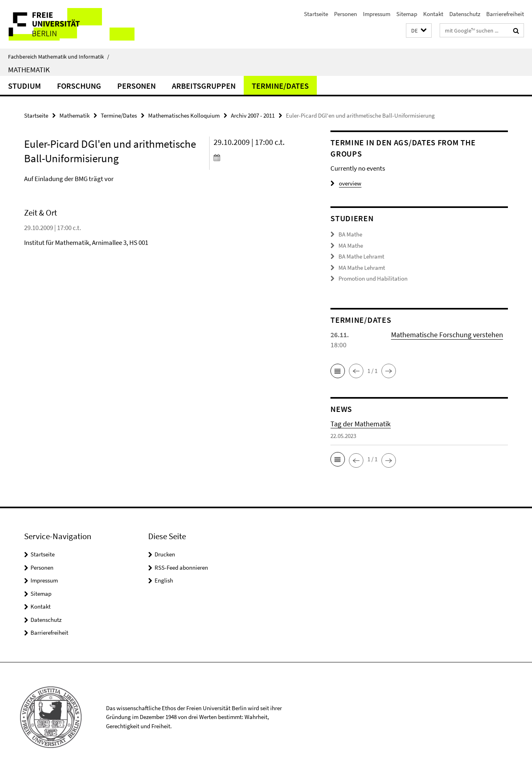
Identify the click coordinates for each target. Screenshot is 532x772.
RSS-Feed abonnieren (181, 567)
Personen (345, 14)
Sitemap (407, 14)
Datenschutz (465, 14)
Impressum (377, 14)
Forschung (79, 86)
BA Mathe (350, 234)
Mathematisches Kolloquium (184, 115)
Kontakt (433, 14)
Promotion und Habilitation (373, 278)
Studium (24, 86)
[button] (419, 31)
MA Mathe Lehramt (362, 268)
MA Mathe (351, 245)
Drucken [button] (165, 554)
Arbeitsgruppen (204, 86)
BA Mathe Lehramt (361, 256)
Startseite (316, 14)
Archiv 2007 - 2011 (253, 115)
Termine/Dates (280, 86)
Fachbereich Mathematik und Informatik (59, 57)
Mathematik (29, 69)
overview (346, 183)
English (164, 580)
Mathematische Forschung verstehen (447, 335)
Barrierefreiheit (505, 14)
